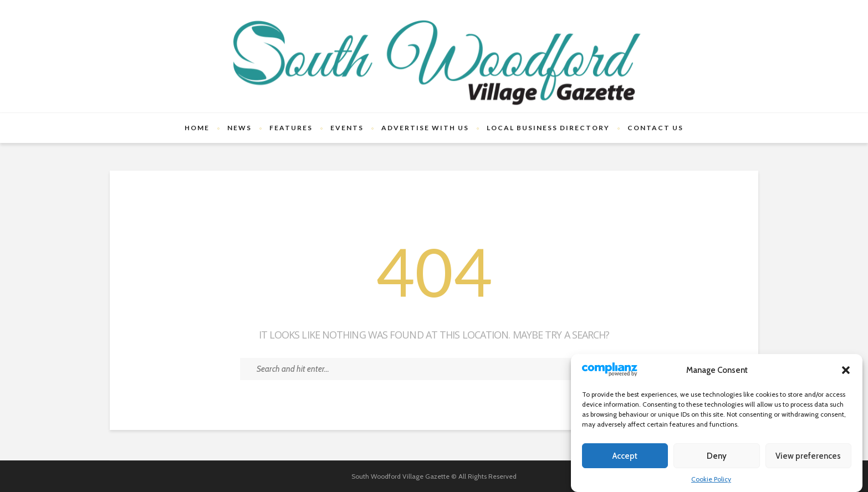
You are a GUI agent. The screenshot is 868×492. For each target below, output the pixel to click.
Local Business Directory (548, 128)
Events (347, 128)
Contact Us (655, 128)
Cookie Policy (711, 479)
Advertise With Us (425, 128)
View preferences (808, 456)
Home (197, 128)
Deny (717, 456)
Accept (625, 456)
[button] (846, 370)
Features (291, 128)
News (239, 128)
